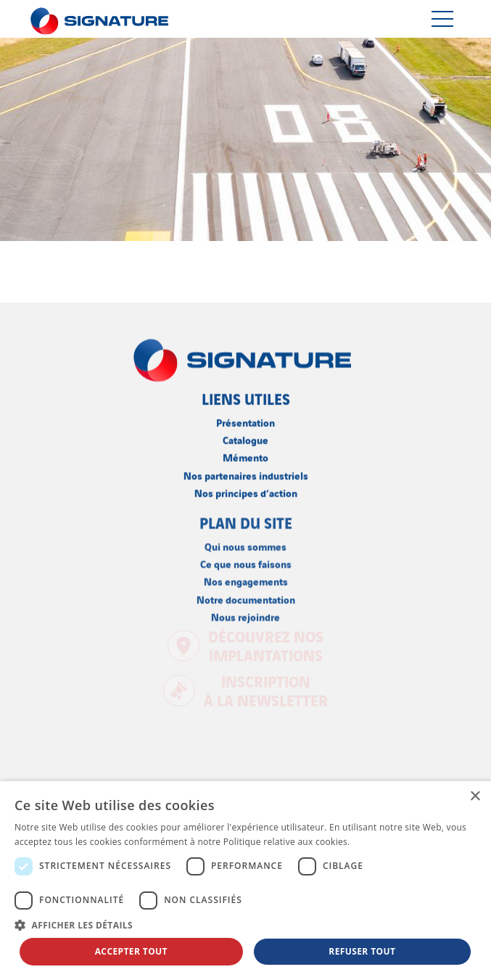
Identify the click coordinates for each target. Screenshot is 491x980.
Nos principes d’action (246, 491)
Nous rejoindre (245, 615)
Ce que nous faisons (246, 562)
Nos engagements (246, 580)
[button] (245, 925)
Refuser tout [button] (362, 951)
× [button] (475, 797)
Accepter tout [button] (131, 951)
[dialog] (245, 881)
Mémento (245, 456)
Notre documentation (246, 598)
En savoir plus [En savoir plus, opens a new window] (382, 842)
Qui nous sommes (245, 545)
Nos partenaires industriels (246, 474)
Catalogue (245, 439)
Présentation (245, 421)
